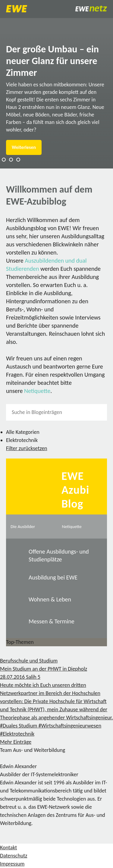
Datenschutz (14, 856)
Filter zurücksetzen (27, 448)
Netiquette (37, 391)
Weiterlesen (24, 147)
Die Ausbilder (23, 527)
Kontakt (8, 848)
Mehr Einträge (16, 742)
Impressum (12, 864)
